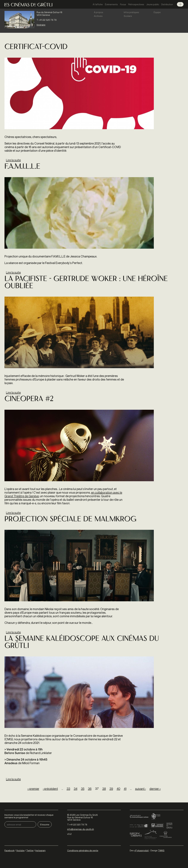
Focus (123, 4)
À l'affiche (98, 4)
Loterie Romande (157, 826)
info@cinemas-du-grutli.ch (81, 829)
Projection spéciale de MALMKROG (70, 520)
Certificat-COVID (36, 47)
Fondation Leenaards (166, 834)
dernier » (155, 789)
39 (111, 789)
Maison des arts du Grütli (169, 826)
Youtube (20, 850)
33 (68, 789)
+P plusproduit (141, 850)
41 (125, 789)
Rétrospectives (136, 4)
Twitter (30, 850)
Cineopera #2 (29, 399)
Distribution (167, 4)
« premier (33, 789)
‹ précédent (50, 789)
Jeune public (153, 4)
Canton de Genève (156, 817)
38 (104, 789)
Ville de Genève (139, 826)
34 (76, 789)
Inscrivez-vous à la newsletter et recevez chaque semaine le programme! (29, 816)
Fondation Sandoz (151, 834)
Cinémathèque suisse (139, 817)
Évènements (111, 4)
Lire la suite (13, 160)
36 (90, 789)
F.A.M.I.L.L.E (22, 167)
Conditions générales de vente (83, 850)
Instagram (40, 850)
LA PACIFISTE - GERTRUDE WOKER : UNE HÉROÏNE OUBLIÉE (86, 283)
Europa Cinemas (136, 834)
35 (83, 789)
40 (118, 789)
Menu (180, 4)
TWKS (161, 850)
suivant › (141, 789)
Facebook (9, 850)
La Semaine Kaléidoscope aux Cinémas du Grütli (82, 643)
